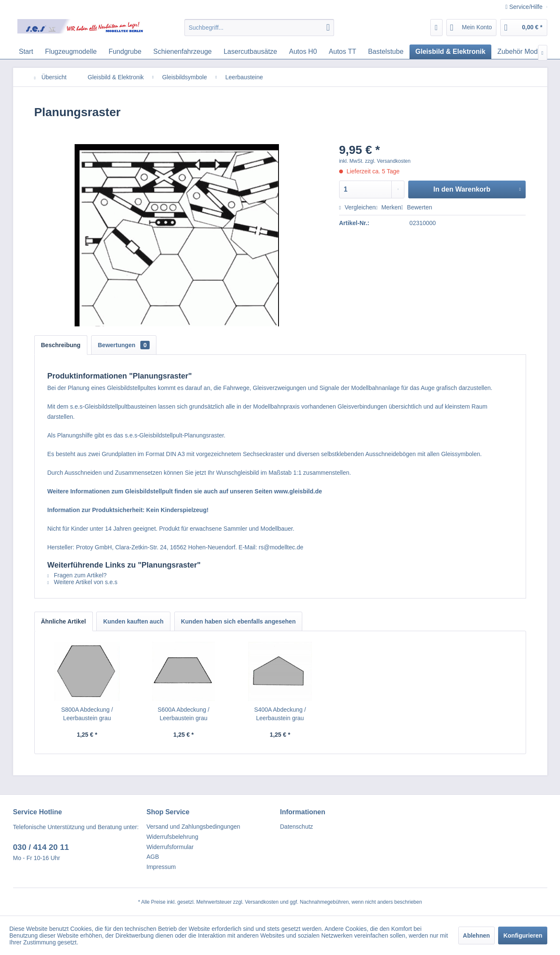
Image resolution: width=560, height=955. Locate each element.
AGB (153, 857)
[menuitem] (259, 28)
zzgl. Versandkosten (388, 161)
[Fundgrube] (125, 52)
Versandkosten (262, 902)
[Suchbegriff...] (259, 28)
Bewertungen (124, 345)
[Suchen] (328, 28)
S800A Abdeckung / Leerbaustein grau (87, 714)
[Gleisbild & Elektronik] (450, 52)
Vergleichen (357, 207)
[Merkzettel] (436, 28)
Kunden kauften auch (133, 621)
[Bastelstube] (386, 52)
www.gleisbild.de (298, 491)
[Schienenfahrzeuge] (183, 52)
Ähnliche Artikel (64, 621)
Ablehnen (476, 936)
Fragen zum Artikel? (77, 575)
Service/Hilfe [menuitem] (525, 7)
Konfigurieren (523, 936)
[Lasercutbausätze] (250, 52)
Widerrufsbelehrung (173, 837)
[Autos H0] (303, 52)
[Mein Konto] (472, 28)
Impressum (161, 867)
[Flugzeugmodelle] (71, 52)
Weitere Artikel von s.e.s (82, 582)
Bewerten (417, 207)
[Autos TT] (343, 52)
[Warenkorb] (524, 28)
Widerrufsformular (170, 847)
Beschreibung (61, 345)
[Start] (26, 52)
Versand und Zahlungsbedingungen (194, 827)
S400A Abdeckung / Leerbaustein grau (280, 714)
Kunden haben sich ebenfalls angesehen (238, 621)
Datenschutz (297, 827)
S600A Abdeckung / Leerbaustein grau (184, 714)
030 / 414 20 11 (41, 847)
